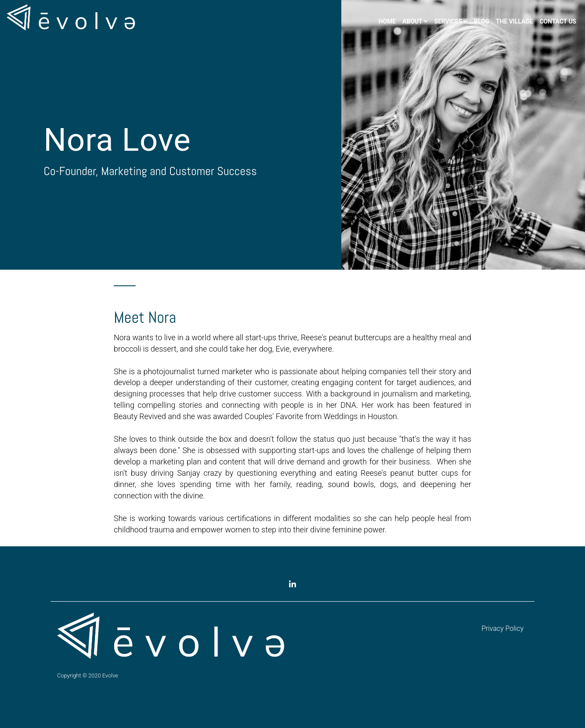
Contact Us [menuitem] (558, 21)
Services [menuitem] (448, 21)
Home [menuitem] (387, 21)
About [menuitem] (412, 21)
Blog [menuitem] (481, 21)
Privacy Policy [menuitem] (503, 628)
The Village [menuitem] (515, 21)
